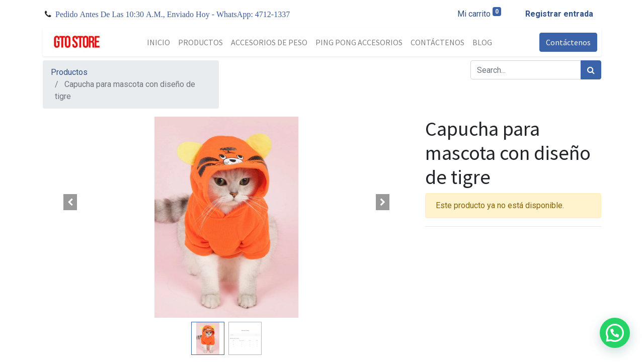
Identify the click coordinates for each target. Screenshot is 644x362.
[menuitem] (158, 42)
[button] (70, 202)
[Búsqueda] (591, 70)
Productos (69, 72)
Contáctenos (568, 42)
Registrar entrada (559, 14)
